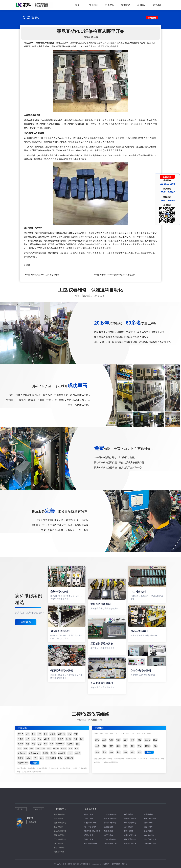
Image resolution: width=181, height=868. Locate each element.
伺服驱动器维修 (60, 823)
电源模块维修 (59, 852)
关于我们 (94, 5)
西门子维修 (58, 843)
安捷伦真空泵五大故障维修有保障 (45, 275)
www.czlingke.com (97, 864)
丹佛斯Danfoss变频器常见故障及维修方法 (118, 275)
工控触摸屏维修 (60, 839)
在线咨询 (32, 822)
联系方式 (38, 809)
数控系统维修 (59, 814)
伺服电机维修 (59, 835)
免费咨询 (26, 622)
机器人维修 (58, 827)
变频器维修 (58, 819)
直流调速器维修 (60, 831)
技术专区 (126, 5)
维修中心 (110, 5)
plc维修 (27, 265)
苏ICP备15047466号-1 (119, 864)
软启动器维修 (59, 848)
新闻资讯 (142, 5)
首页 (77, 5)
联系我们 (158, 5)
